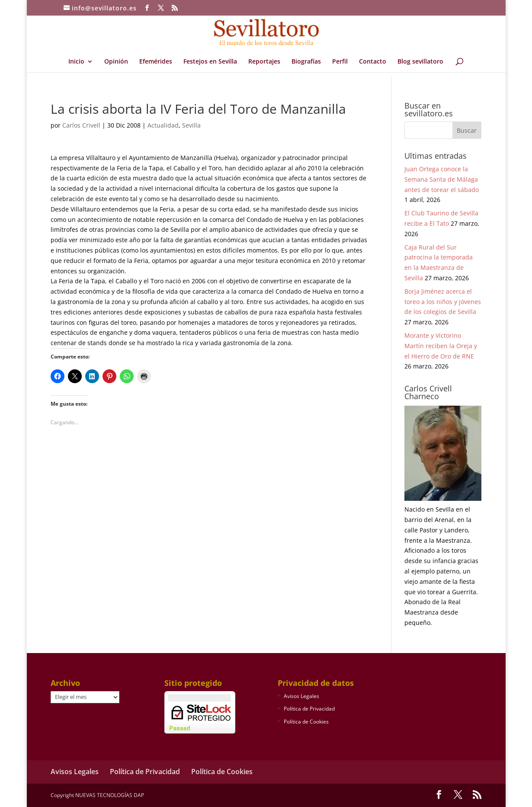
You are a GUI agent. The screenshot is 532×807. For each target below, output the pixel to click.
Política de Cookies (306, 722)
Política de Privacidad (309, 709)
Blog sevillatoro (420, 62)
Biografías (306, 62)
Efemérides (156, 62)
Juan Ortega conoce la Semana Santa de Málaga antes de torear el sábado (442, 179)
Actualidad (163, 125)
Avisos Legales (301, 696)
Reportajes (264, 62)
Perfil (340, 62)
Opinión (116, 62)
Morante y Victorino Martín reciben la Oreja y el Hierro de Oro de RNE (441, 346)
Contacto (373, 62)
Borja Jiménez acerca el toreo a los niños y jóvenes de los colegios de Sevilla (443, 302)
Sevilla (191, 125)
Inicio (76, 62)
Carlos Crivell (81, 125)
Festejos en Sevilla (210, 62)
